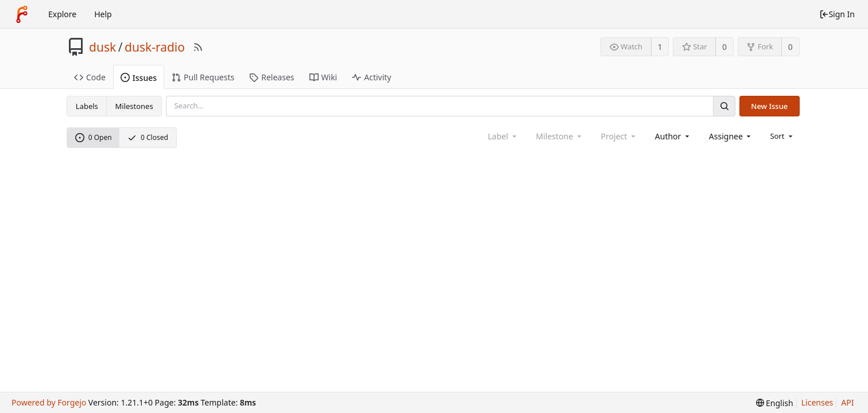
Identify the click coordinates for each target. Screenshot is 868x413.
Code (90, 77)
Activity (371, 77)
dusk (102, 47)
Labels (87, 106)
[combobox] (673, 136)
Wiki (323, 77)
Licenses (817, 402)
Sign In (837, 14)
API (847, 402)
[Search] (724, 106)
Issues (139, 78)
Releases (272, 77)
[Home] (22, 14)
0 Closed (148, 137)
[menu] (782, 136)
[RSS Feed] (198, 47)
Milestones (134, 106)
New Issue (769, 106)
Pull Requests (203, 77)
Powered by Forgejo (49, 402)
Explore (62, 14)
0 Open (94, 137)
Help (103, 14)
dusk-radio (155, 47)
